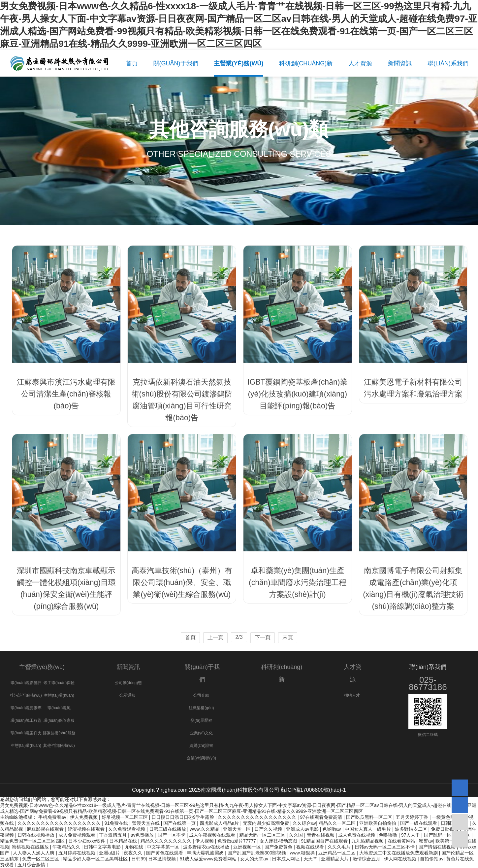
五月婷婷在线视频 (78, 853)
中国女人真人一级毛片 (368, 829)
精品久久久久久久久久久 (167, 841)
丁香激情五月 (113, 835)
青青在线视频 (321, 835)
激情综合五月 (367, 859)
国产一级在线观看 (419, 823)
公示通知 (127, 695)
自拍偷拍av (432, 859)
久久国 (297, 835)
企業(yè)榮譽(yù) (201, 758)
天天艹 (311, 859)
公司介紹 (201, 695)
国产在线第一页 (180, 823)
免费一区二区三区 (41, 859)
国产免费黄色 (279, 847)
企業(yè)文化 (201, 733)
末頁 (288, 637)
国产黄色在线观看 (165, 853)
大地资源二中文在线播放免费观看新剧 (399, 853)
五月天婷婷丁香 (413, 817)
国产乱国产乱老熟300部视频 (257, 853)
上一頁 (215, 637)
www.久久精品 (205, 829)
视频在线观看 (311, 847)
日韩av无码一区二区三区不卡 (385, 847)
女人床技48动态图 (279, 841)
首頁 (190, 637)
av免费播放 (143, 835)
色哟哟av (332, 829)
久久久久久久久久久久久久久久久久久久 (60, 823)
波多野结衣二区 (412, 829)
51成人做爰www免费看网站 (209, 859)
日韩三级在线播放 (168, 829)
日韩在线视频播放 (37, 835)
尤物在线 (135, 847)
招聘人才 (352, 695)
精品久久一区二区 (338, 823)
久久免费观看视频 (127, 829)
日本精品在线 (124, 841)
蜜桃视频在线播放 (31, 847)
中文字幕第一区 (164, 847)
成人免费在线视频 (357, 835)
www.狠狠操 (303, 853)
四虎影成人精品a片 (220, 823)
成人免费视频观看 (78, 835)
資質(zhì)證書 (201, 746)
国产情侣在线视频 (438, 847)
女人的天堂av (255, 859)
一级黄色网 (444, 817)
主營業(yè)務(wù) (42, 667)
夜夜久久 (134, 853)
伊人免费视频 (84, 817)
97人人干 (411, 835)
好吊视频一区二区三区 (125, 817)
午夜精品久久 (67, 847)
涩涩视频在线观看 (87, 829)
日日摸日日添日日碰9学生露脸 (183, 817)
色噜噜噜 (389, 835)
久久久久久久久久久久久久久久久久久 (258, 817)
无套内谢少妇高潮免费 (267, 823)
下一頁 (263, 637)
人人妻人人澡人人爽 (34, 853)
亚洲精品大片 (335, 859)
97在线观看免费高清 (322, 817)
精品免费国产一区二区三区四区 (33, 841)
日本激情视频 (163, 859)
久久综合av (304, 823)
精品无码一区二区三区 (263, 835)
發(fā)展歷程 (201, 720)
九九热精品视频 (368, 841)
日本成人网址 (286, 859)
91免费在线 (117, 823)
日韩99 (139, 859)
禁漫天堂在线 (146, 823)
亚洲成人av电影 (303, 829)
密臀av (426, 841)
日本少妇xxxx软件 (87, 841)
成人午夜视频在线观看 (213, 835)
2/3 (239, 637)
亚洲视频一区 (248, 847)
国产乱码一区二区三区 (448, 835)
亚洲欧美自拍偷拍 (378, 823)
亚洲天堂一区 (238, 829)
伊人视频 (205, 841)
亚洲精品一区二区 (337, 853)
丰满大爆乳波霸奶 (206, 853)
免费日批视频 (445, 829)
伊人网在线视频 (401, 859)
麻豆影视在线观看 (46, 829)
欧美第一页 (448, 841)
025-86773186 (428, 683)
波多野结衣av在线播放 (207, 847)
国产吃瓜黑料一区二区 (370, 817)
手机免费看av (53, 817)
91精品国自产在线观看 (325, 841)
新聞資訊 (128, 667)
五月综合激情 (32, 865)
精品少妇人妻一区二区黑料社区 (96, 859)
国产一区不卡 (172, 835)
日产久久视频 (269, 829)
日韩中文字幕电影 (103, 847)
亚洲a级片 (110, 853)
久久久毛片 (340, 847)
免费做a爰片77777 (237, 841)
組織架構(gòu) (201, 708)
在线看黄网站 (402, 841)
